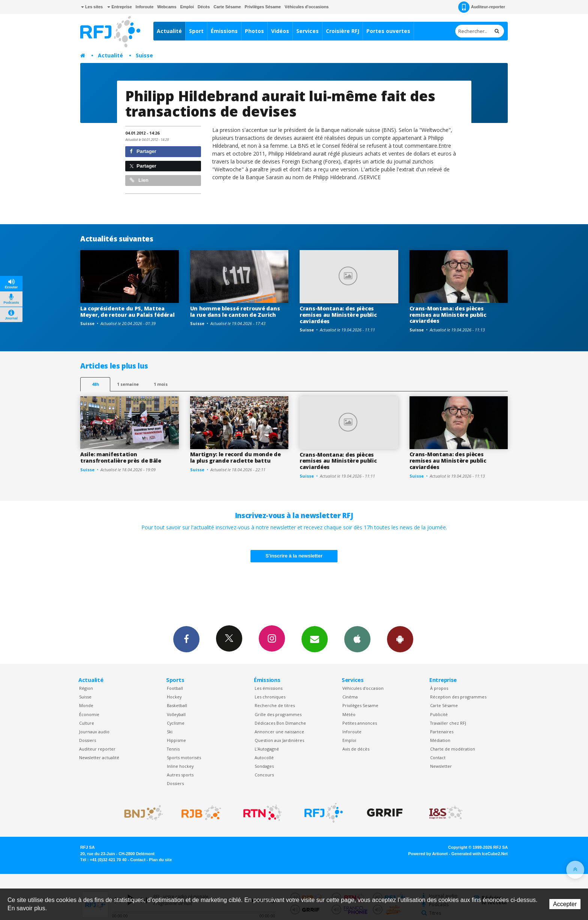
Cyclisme (176, 723)
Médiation (440, 740)
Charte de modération (453, 749)
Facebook (186, 639)
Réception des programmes (458, 697)
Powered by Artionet (428, 854)
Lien (139, 180)
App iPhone (357, 639)
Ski (170, 732)
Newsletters (315, 639)
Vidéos (280, 31)
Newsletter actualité (99, 757)
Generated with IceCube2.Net (480, 854)
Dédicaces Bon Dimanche (280, 723)
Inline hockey (180, 766)
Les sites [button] (92, 7)
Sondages (264, 766)
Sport (196, 31)
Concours (264, 775)
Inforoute (145, 7)
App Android (400, 639)
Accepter (565, 904)
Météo (349, 714)
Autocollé (264, 757)
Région (86, 688)
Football (175, 688)
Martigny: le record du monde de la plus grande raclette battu (235, 457)
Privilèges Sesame (360, 705)
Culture (87, 723)
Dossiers (88, 740)
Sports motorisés (184, 757)
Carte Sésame (227, 7)
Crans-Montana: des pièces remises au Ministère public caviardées (338, 315)
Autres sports (180, 775)
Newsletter (441, 766)
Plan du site (160, 860)
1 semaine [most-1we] (128, 384)
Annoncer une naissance (279, 732)
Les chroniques (270, 697)
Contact (438, 757)
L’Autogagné (267, 749)
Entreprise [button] (119, 7)
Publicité (439, 714)
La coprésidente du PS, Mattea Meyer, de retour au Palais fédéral (127, 312)
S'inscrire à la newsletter (294, 556)
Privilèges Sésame (263, 7)
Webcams (167, 7)
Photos (254, 31)
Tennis (173, 749)
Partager (143, 151)
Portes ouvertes (388, 31)
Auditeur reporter (97, 749)
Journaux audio (94, 732)
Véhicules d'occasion (363, 688)
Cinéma (350, 697)
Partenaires (442, 732)
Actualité (169, 31)
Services (307, 31)
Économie (89, 714)
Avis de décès (356, 749)
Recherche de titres (275, 705)
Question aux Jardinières (279, 740)
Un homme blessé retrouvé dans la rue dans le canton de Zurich (235, 312)
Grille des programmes (278, 714)
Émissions (224, 31)
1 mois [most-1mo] (161, 384)
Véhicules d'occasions (307, 7)
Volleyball (176, 714)
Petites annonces (360, 723)
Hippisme (176, 740)
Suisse (144, 55)
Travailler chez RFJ (448, 723)
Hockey (174, 697)
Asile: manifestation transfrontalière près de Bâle (121, 457)
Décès (204, 7)
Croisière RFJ (343, 31)
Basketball (177, 705)
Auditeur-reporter (482, 7)
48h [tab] (95, 384)
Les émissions (268, 688)
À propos (439, 688)
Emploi (187, 7)
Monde (86, 705)
